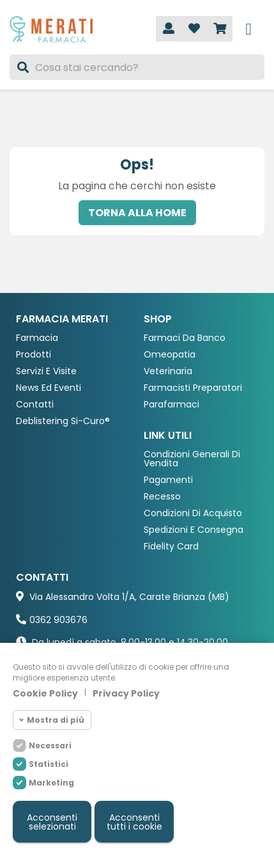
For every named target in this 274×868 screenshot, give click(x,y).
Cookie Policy (45, 693)
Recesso (162, 497)
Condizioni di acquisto (193, 513)
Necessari (50, 746)
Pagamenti (168, 480)
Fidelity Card (171, 547)
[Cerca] (137, 67)
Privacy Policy (126, 693)
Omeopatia (170, 355)
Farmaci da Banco (185, 338)
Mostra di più (56, 720)
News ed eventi (49, 388)
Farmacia (37, 338)
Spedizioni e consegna (194, 530)
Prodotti (34, 355)
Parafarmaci (171, 405)
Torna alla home (137, 213)
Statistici (49, 764)
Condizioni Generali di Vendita (192, 459)
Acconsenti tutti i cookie (134, 822)
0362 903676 (58, 620)
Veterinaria (168, 371)
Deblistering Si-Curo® (63, 421)
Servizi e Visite (46, 371)
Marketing (51, 783)
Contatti (35, 405)
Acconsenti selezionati (52, 822)
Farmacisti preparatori (193, 388)
